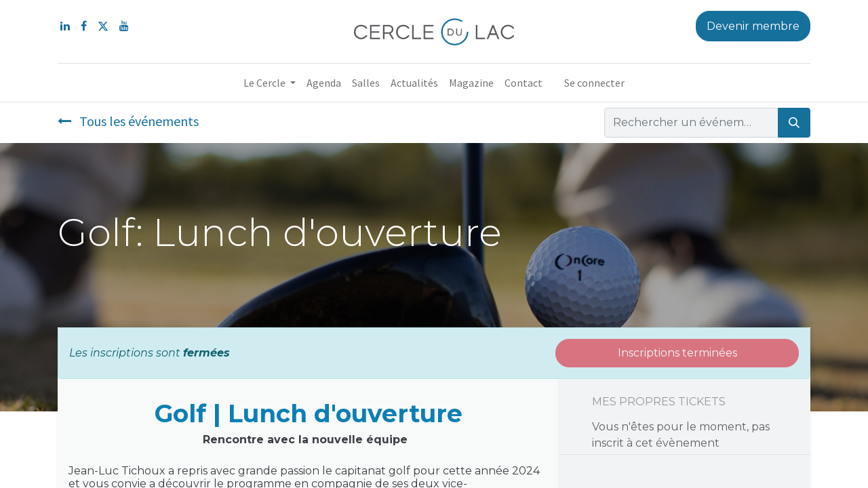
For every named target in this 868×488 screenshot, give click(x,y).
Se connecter (594, 83)
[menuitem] (324, 83)
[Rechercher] (794, 123)
